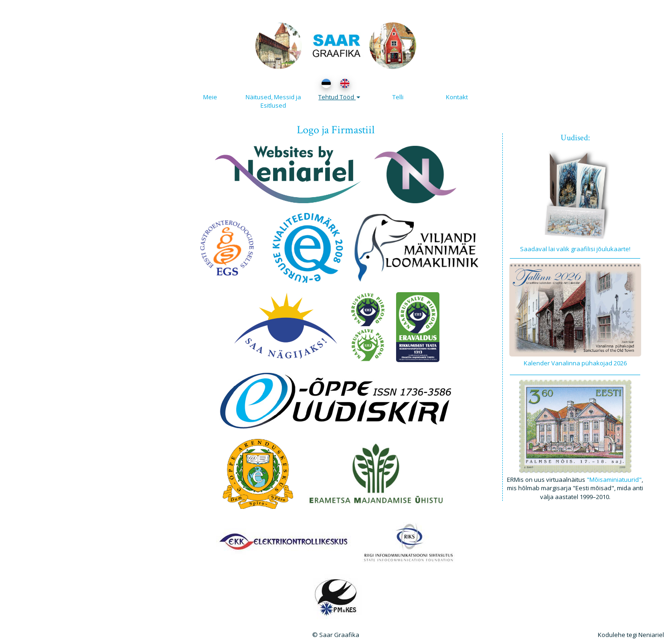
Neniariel (651, 635)
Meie (210, 97)
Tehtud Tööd (339, 97)
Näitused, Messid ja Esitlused (273, 101)
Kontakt (457, 97)
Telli (398, 97)
